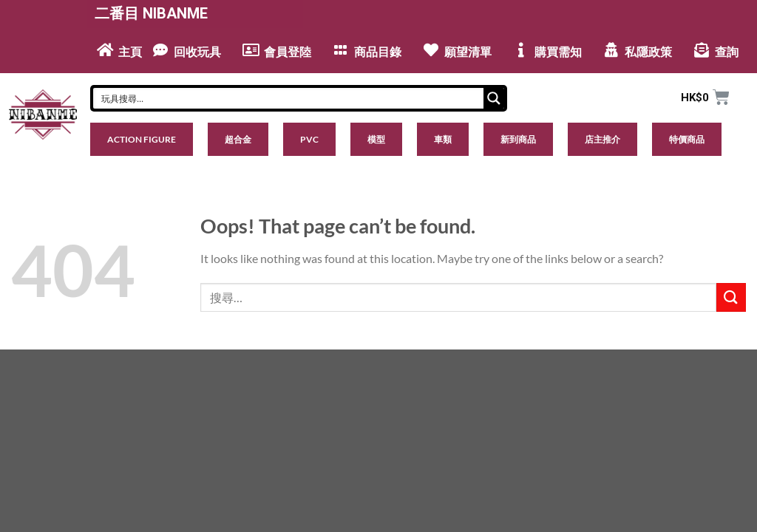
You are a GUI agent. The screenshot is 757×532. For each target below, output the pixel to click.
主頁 (130, 52)
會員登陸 (288, 52)
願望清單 (468, 52)
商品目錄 (378, 52)
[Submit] (731, 297)
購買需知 (558, 52)
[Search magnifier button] (494, 98)
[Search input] (289, 98)
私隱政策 (648, 52)
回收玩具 (197, 52)
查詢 (727, 52)
